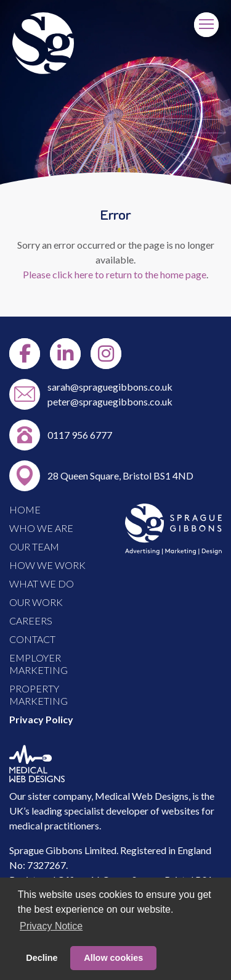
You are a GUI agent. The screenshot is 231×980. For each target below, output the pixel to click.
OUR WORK (36, 602)
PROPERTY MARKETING (38, 695)
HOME (25, 509)
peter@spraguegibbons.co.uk (110, 401)
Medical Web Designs (142, 796)
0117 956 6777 (80, 435)
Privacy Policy (41, 719)
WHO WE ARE (41, 528)
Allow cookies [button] (113, 958)
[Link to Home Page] (43, 70)
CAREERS (31, 621)
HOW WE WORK (47, 565)
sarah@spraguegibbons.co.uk (110, 387)
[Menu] (206, 25)
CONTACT (32, 639)
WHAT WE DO (42, 583)
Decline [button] (42, 958)
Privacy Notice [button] (51, 926)
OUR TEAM (34, 546)
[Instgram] (106, 354)
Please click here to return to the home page (115, 274)
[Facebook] (25, 354)
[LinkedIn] (65, 354)
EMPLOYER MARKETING (38, 664)
